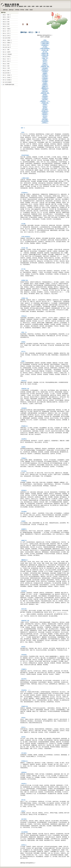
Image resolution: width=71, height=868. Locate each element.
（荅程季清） (45, 72)
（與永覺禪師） (45, 121)
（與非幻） (45, 106)
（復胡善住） (45, 90)
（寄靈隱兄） (45, 98)
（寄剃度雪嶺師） (45, 42)
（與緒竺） (45, 118)
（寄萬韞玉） (45, 75)
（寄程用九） (45, 114)
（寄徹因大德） (45, 103)
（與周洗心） (24, 845)
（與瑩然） (45, 60)
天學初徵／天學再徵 (19, 10)
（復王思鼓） (45, 119)
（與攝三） (45, 63)
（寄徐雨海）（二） (45, 101)
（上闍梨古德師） (45, 43)
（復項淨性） (45, 100)
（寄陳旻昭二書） (45, 67)
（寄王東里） (45, 109)
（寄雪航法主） (45, 111)
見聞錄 (27, 10)
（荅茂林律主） (45, 45)
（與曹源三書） (45, 53)
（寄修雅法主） (45, 70)
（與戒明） (45, 83)
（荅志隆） (45, 47)
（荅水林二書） (45, 50)
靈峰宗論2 (11, 10)
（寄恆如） (45, 105)
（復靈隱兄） (45, 85)
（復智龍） (45, 95)
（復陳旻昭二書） (45, 93)
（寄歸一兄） (45, 58)
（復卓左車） (45, 91)
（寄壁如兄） (45, 57)
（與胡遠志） (45, 80)
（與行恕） (45, 116)
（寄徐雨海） (45, 96)
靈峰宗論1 (5, 10)
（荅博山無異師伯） (45, 48)
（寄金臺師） (45, 81)
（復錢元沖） (45, 86)
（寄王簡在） (45, 76)
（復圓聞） (45, 73)
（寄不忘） (45, 62)
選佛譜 (31, 10)
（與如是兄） (45, 65)
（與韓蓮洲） (45, 68)
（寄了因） (45, 52)
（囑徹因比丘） (45, 88)
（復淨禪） (45, 108)
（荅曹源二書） (45, 55)
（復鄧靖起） (45, 113)
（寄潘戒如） (45, 78)
